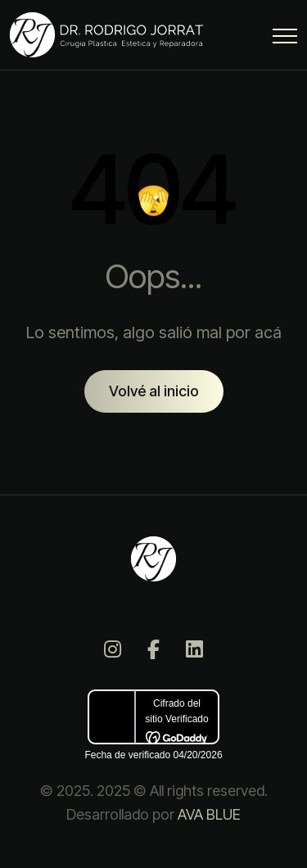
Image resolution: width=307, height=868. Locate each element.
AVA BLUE (209, 814)
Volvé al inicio (154, 391)
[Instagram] (113, 649)
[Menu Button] (285, 39)
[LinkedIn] (195, 649)
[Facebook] (154, 649)
